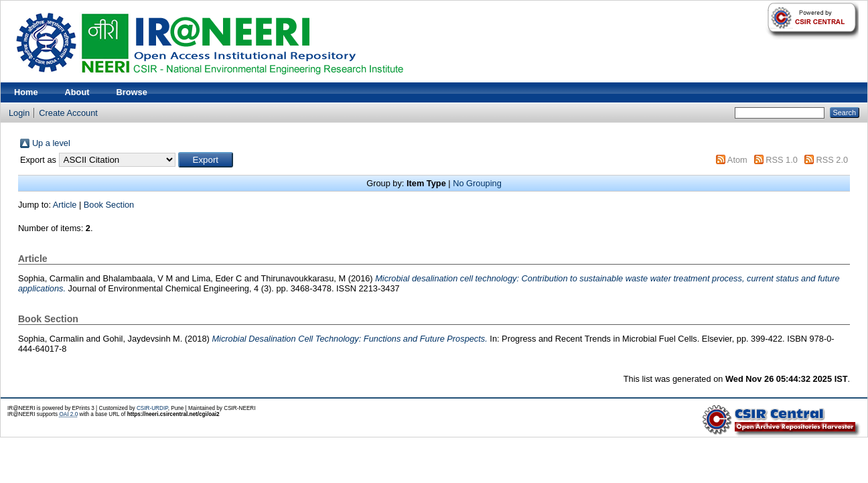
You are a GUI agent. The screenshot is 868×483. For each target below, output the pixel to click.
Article (65, 205)
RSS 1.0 (782, 160)
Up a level (51, 143)
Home (26, 92)
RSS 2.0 (832, 160)
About (77, 92)
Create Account (68, 113)
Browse (132, 92)
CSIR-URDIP (152, 408)
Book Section (109, 205)
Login (19, 113)
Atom (737, 160)
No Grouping (477, 183)
